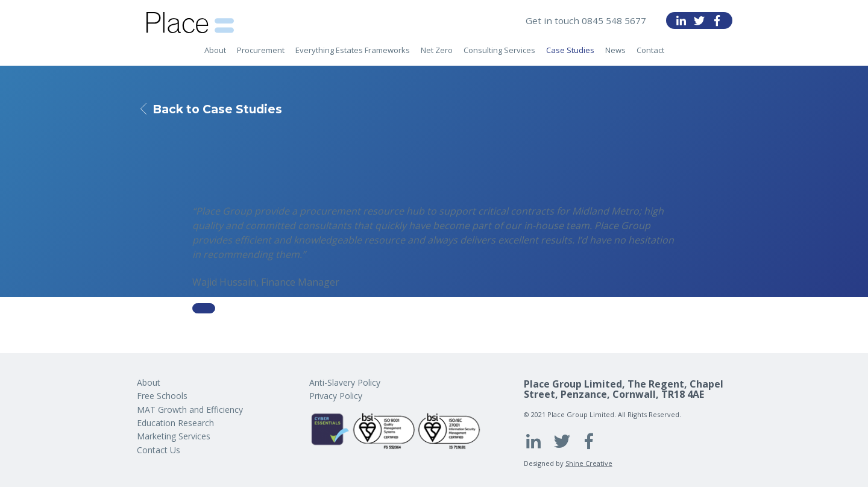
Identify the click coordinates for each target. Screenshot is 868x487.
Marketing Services (174, 436)
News (615, 55)
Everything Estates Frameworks (353, 55)
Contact (650, 55)
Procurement (261, 55)
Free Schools (162, 396)
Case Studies (570, 55)
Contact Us (159, 450)
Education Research (175, 423)
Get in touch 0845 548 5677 (585, 20)
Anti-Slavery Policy (345, 382)
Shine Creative (589, 463)
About (215, 55)
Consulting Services (499, 55)
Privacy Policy (336, 396)
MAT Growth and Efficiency (190, 410)
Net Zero (437, 55)
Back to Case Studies (221, 109)
